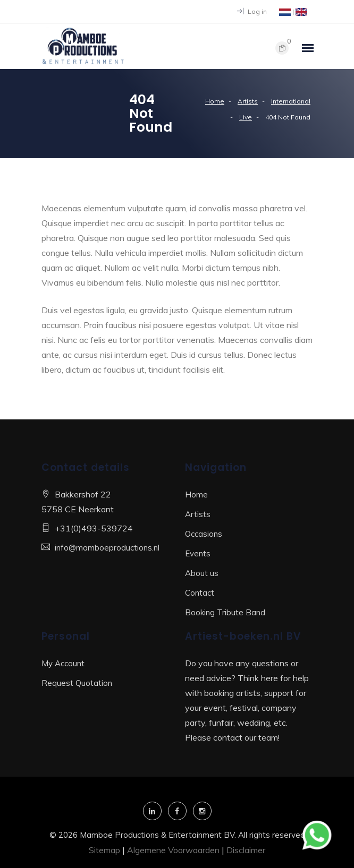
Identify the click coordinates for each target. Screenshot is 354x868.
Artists (248, 101)
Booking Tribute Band (225, 612)
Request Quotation (77, 683)
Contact (200, 593)
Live (246, 117)
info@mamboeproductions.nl (107, 548)
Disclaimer (246, 850)
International (291, 101)
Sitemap (104, 850)
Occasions (204, 534)
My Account (63, 663)
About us (202, 573)
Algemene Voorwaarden (173, 850)
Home (215, 101)
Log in (252, 11)
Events (198, 553)
